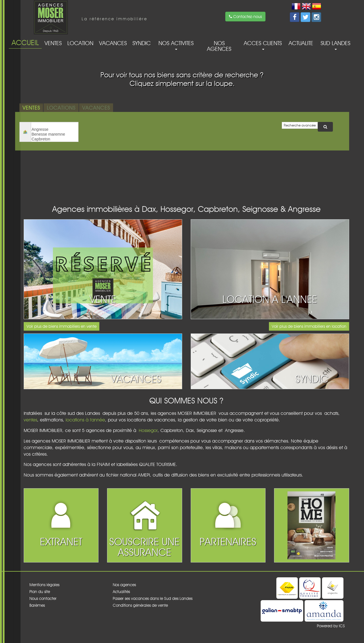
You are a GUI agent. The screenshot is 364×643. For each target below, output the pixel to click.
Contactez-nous (245, 17)
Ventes (53, 43)
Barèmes (37, 605)
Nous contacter (43, 598)
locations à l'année (85, 420)
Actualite (301, 43)
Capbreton (55, 139)
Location (80, 43)
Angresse (55, 129)
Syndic (142, 43)
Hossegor (148, 430)
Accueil (25, 43)
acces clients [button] (263, 45)
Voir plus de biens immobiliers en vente (62, 326)
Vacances (113, 43)
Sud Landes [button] (335, 45)
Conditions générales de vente (140, 605)
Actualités (121, 592)
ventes (30, 420)
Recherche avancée (300, 125)
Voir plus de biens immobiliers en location (309, 326)
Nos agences (219, 46)
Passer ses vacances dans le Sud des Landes (153, 598)
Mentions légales (44, 585)
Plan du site (40, 592)
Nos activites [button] (176, 45)
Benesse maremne (55, 134)
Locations (61, 108)
